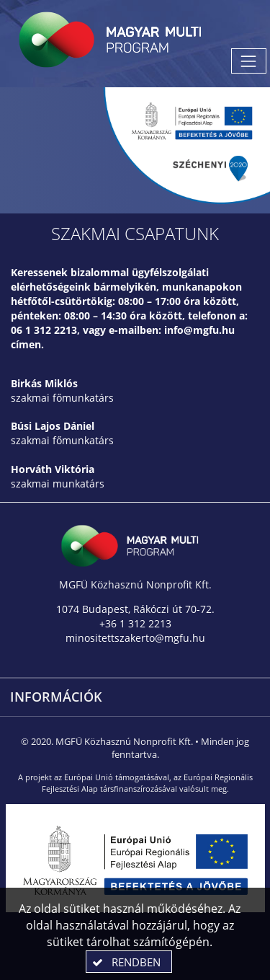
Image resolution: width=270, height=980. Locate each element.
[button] (129, 962)
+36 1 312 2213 (135, 623)
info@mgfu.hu (199, 330)
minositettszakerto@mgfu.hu (135, 638)
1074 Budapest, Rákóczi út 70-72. (135, 609)
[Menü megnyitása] (249, 61)
